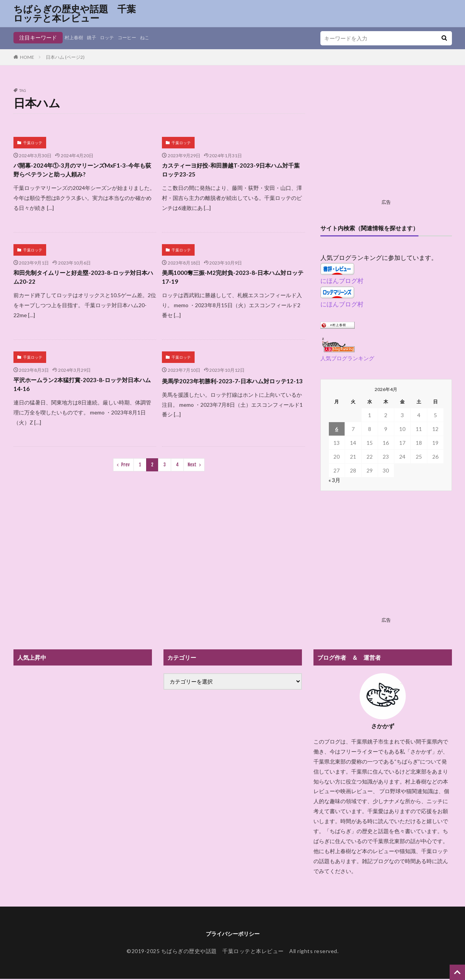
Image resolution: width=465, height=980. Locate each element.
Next (192, 473)
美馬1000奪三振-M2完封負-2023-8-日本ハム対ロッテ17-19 (231, 281)
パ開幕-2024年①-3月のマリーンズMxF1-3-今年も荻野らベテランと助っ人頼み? (84, 171)
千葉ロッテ (33, 143)
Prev (125, 473)
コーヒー (135, 37)
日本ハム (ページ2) (65, 57)
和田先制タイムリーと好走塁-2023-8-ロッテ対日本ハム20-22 (82, 281)
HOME (27, 57)
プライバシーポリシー (233, 934)
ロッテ (113, 37)
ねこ (155, 37)
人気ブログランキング (347, 358)
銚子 (95, 37)
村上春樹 (75, 37)
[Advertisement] (386, 142)
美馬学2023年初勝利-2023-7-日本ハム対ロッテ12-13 (232, 391)
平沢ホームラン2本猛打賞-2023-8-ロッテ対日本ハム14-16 (84, 391)
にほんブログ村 (342, 280)
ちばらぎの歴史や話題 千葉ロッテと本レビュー (75, 13)
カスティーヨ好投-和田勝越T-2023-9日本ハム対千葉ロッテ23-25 (233, 171)
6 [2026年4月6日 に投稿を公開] (337, 429)
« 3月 (334, 480)
